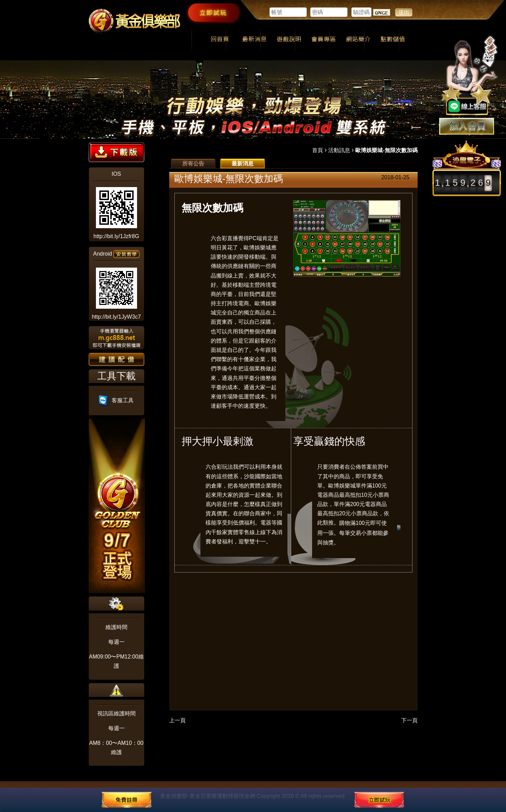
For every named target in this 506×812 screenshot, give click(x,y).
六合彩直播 (224, 238)
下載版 (116, 152)
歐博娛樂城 (257, 248)
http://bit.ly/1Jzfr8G (116, 236)
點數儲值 (393, 40)
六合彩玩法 (219, 467)
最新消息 (254, 40)
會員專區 (324, 40)
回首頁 (220, 40)
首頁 (318, 150)
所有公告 (193, 164)
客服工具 (116, 400)
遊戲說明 (289, 40)
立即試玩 (213, 12)
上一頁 (177, 720)
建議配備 (116, 359)
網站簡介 (358, 40)
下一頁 (409, 720)
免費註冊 (126, 800)
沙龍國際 (255, 476)
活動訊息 (339, 150)
